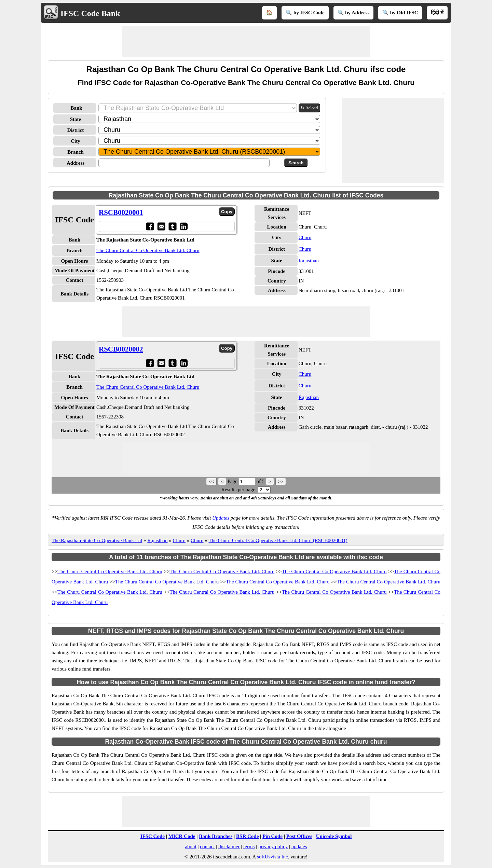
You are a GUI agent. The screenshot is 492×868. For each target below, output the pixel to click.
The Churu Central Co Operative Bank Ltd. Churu (148, 250)
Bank (76, 108)
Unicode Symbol (334, 836)
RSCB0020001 (121, 212)
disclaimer (229, 846)
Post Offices (299, 836)
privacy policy (273, 846)
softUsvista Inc (272, 857)
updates (299, 846)
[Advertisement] (246, 42)
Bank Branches (216, 836)
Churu (305, 237)
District (76, 130)
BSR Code (247, 836)
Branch (76, 152)
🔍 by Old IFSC (400, 13)
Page (233, 481)
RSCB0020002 (121, 349)
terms (249, 846)
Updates (221, 518)
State (76, 119)
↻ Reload (309, 108)
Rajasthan (309, 261)
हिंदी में (437, 13)
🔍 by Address (354, 13)
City (76, 141)
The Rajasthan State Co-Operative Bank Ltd (97, 540)
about (190, 846)
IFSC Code (153, 836)
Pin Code (272, 836)
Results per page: (239, 490)
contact (207, 846)
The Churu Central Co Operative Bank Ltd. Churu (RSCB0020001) (278, 540)
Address (76, 163)
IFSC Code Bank (90, 13)
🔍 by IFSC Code (305, 13)
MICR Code (182, 836)
